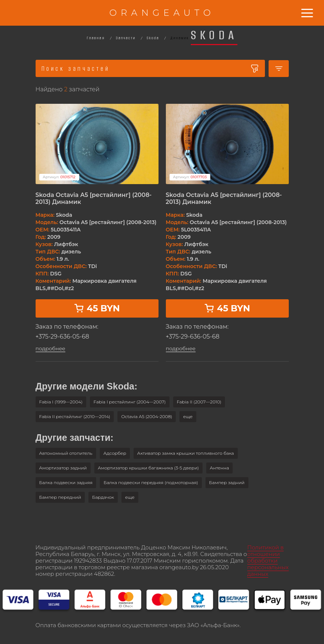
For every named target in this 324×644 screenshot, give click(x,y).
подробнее (50, 349)
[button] (188, 417)
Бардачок (103, 497)
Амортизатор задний (63, 468)
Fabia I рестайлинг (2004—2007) (130, 402)
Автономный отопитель (66, 453)
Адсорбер (115, 453)
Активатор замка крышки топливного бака (186, 453)
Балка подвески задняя (66, 482)
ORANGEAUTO (162, 13)
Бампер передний (60, 497)
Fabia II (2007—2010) (199, 402)
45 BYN (97, 308)
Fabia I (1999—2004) (61, 402)
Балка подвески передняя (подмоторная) (151, 482)
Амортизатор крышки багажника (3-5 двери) (148, 468)
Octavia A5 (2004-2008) (147, 416)
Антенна (219, 468)
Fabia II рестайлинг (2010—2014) (75, 416)
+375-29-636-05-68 (62, 336)
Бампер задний (227, 482)
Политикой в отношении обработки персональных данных (268, 561)
